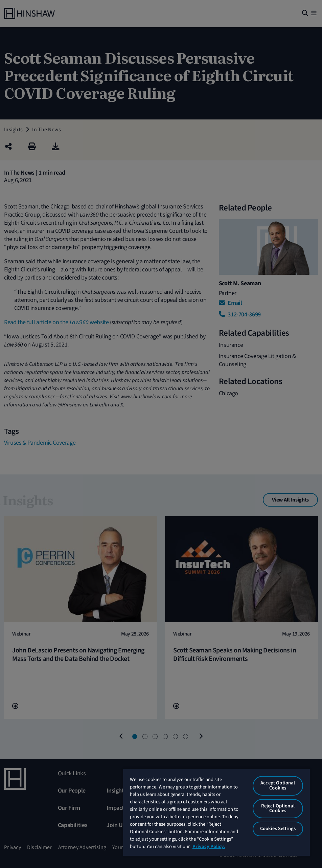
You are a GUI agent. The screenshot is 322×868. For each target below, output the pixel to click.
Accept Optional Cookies (278, 785)
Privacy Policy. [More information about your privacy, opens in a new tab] (209, 847)
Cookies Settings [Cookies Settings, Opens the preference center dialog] (278, 829)
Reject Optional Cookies (278, 808)
